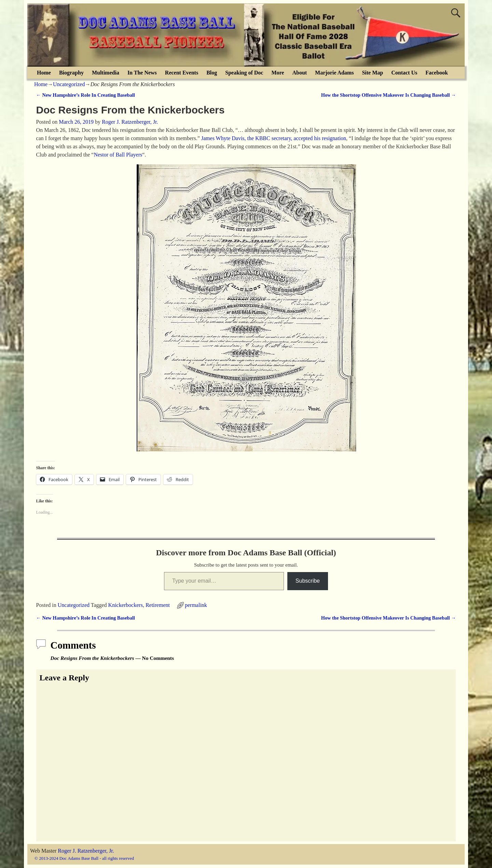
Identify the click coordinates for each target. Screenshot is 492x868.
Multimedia (106, 73)
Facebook (437, 73)
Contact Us (404, 73)
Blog (212, 73)
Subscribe (308, 581)
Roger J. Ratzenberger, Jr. (86, 851)
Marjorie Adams (334, 73)
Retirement (158, 605)
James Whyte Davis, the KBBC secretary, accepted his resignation (274, 138)
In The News (142, 73)
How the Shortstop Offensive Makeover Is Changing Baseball (389, 95)
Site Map (372, 73)
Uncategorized (69, 84)
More (278, 73)
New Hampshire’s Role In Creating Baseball (86, 95)
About (299, 73)
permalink (196, 605)
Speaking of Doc (244, 73)
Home (44, 73)
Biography (71, 73)
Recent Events (182, 73)
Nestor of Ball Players (118, 155)
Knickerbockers (126, 605)
